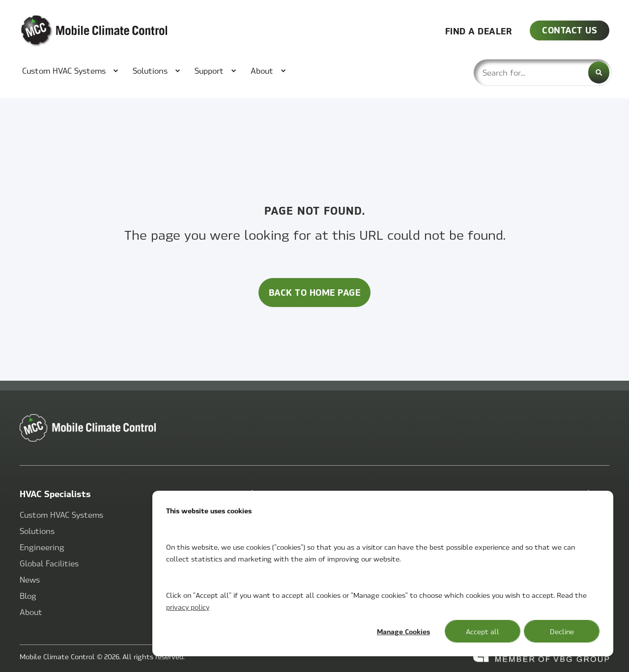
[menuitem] (65, 71)
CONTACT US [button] (570, 30)
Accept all (483, 631)
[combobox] (543, 72)
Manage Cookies (403, 631)
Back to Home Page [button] (315, 292)
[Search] (599, 72)
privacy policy (188, 607)
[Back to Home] (79, 31)
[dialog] (383, 574)
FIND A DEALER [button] (479, 30)
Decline (562, 631)
